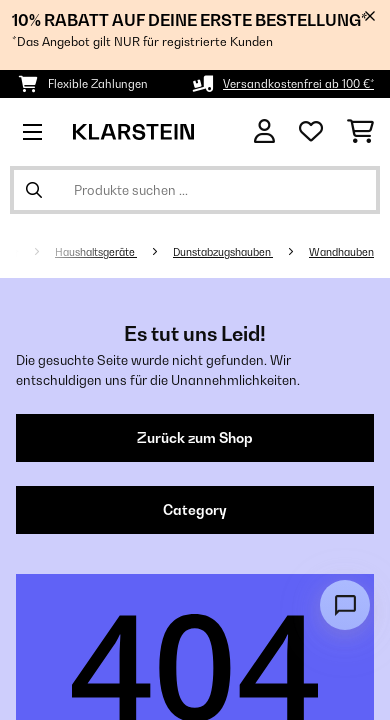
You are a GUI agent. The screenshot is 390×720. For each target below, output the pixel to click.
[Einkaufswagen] (360, 132)
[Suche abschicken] (34, 190)
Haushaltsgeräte (96, 252)
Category (195, 510)
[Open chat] (345, 605)
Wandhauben (341, 252)
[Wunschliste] (311, 132)
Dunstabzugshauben (223, 252)
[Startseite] (31, 252)
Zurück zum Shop (195, 438)
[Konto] (264, 131)
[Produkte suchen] (195, 190)
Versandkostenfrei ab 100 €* (298, 84)
